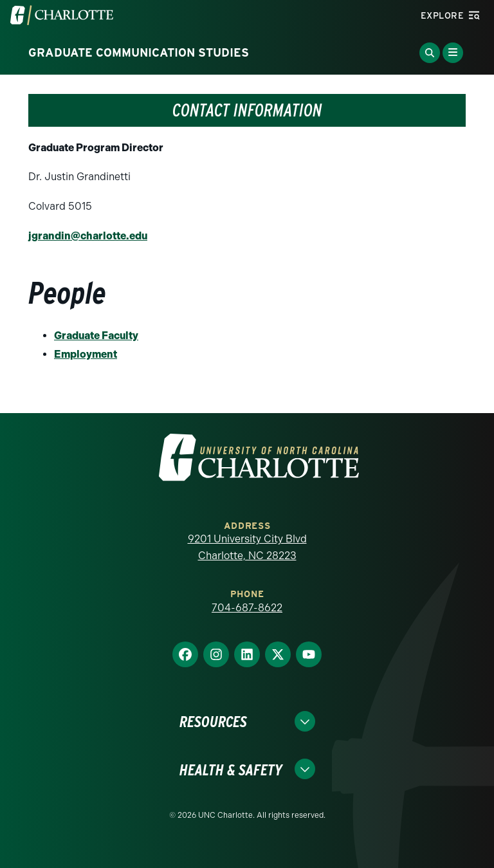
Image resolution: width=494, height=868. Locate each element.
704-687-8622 (247, 608)
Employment (86, 354)
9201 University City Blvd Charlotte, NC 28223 (247, 547)
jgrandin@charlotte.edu (88, 236)
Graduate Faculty (96, 336)
